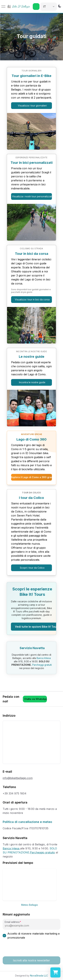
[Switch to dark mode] (60, 6)
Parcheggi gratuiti (42, 665)
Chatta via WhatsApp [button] (35, 699)
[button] (36, 7)
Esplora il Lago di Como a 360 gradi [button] (32, 477)
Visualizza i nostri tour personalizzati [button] (32, 196)
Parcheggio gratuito (42, 852)
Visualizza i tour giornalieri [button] (32, 106)
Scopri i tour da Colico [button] (32, 568)
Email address (12, 922)
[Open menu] (3, 7)
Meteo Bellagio (30, 905)
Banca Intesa (43, 658)
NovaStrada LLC (39, 976)
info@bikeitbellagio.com (18, 778)
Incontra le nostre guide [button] (32, 382)
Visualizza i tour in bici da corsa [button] (32, 299)
